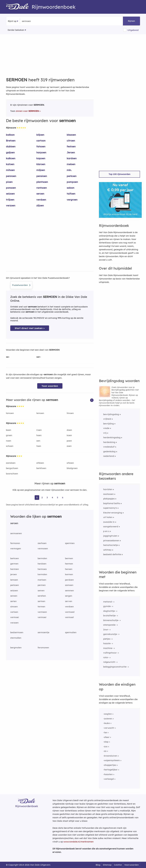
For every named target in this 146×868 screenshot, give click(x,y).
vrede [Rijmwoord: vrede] (106, 428)
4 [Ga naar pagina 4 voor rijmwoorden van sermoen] (52, 497)
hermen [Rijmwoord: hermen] (69, 564)
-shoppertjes (110, 765)
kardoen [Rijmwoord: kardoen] (72, 158)
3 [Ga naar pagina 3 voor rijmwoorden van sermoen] (47, 497)
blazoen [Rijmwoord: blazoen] (71, 135)
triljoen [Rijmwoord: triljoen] (10, 200)
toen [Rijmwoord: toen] (39, 446)
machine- (108, 648)
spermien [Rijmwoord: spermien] (70, 543)
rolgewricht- (110, 662)
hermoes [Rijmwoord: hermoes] (42, 569)
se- (8, 357)
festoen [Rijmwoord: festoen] (71, 146)
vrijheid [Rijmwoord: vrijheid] (107, 419)
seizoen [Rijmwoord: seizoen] (10, 194)
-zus (105, 746)
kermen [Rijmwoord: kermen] (69, 574)
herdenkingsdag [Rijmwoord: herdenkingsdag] (112, 437)
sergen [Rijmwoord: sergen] (69, 596)
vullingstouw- (110, 653)
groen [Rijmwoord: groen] (9, 435)
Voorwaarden (132, 865)
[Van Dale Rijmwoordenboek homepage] (19, 7)
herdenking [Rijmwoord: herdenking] (109, 442)
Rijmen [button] (131, 21)
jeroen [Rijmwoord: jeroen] (14, 574)
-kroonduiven (110, 756)
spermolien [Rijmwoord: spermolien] (71, 632)
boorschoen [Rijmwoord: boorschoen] (12, 474)
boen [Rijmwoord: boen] (9, 430)
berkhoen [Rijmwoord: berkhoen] (41, 468)
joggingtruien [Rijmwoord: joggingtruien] (110, 536)
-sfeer (106, 737)
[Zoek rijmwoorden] (36, 21)
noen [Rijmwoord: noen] (9, 441)
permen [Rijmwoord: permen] (42, 585)
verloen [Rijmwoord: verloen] (14, 612)
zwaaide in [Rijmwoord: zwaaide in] (109, 522)
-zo (105, 751)
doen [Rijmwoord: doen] (69, 430)
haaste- (107, 643)
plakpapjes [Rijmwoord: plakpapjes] (109, 499)
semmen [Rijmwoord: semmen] (69, 591)
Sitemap (107, 865)
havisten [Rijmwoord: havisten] (108, 489)
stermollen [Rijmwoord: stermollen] (16, 638)
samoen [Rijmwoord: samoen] (69, 585)
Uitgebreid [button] (133, 30)
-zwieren (108, 719)
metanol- (108, 602)
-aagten (108, 714)
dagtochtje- (109, 611)
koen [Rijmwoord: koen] (69, 435)
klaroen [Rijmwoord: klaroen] (41, 164)
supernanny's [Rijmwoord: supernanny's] (110, 508)
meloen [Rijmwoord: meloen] (71, 164)
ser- (39, 357)
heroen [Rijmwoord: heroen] (69, 569)
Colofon (118, 865)
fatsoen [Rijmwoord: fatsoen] (41, 146)
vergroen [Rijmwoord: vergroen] (72, 200)
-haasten (108, 774)
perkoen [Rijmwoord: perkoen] (72, 176)
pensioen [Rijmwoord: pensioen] (42, 176)
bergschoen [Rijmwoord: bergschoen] (12, 468)
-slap (106, 742)
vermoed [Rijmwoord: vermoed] (70, 612)
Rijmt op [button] (12, 21)
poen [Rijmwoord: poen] (69, 441)
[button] (92, 400)
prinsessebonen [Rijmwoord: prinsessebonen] (111, 540)
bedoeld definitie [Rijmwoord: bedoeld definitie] (112, 554)
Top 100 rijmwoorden (119, 174)
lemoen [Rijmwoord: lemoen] (40, 413)
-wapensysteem (111, 760)
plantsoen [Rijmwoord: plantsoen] (42, 182)
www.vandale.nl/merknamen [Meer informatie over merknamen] (78, 842)
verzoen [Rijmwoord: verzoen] (11, 205)
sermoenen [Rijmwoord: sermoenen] (16, 533)
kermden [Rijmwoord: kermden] (42, 574)
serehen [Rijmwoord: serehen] (42, 596)
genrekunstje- (110, 634)
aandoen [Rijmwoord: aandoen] (11, 463)
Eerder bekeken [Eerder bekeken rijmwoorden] (16, 30)
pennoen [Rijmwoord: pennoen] (11, 176)
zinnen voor (27, 111)
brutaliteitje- (110, 616)
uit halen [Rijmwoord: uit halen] (108, 517)
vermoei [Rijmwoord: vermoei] (15, 617)
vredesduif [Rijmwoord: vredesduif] (109, 447)
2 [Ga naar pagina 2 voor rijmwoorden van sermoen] (42, 497)
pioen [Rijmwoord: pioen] (9, 182)
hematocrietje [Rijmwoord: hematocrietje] (111, 545)
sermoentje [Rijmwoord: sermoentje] (43, 632)
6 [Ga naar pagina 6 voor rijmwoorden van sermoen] (63, 497)
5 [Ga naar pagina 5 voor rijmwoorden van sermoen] (58, 497)
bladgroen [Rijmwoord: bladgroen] (72, 468)
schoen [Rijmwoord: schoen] (10, 446)
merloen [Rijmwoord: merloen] (42, 580)
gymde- (107, 606)
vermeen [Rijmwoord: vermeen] (42, 612)
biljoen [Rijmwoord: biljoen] (40, 135)
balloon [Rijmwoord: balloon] (10, 135)
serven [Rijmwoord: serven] (69, 601)
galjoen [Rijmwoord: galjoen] (10, 152)
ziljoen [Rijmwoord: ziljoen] (40, 205)
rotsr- (106, 657)
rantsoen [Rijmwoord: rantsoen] (42, 188)
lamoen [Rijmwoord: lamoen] (10, 413)
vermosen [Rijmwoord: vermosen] (43, 548)
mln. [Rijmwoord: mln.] (69, 170)
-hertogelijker (110, 770)
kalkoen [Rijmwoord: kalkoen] (11, 158)
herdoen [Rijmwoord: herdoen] (42, 564)
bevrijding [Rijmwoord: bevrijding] (109, 424)
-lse (105, 732)
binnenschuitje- (111, 620)
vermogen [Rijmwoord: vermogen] (16, 548)
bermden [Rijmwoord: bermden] (42, 558)
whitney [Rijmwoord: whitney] (107, 550)
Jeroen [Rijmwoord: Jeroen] (71, 152)
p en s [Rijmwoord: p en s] (106, 531)
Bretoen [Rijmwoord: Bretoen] (11, 141)
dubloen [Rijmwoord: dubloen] (11, 146)
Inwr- (106, 630)
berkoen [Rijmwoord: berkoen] (15, 558)
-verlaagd (109, 779)
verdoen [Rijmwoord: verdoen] (41, 200)
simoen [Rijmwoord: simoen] (14, 607)
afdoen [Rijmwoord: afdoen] (40, 463)
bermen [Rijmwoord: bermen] (69, 558)
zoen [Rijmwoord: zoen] (69, 446)
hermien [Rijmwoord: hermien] (15, 569)
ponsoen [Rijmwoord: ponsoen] (11, 188)
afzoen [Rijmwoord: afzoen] (70, 463)
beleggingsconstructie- (115, 667)
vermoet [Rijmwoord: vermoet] (69, 617)
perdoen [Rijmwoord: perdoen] (69, 580)
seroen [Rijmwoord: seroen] (40, 194)
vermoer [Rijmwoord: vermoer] (42, 617)
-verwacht (109, 728)
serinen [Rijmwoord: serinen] (41, 601)
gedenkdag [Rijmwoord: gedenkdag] (109, 451)
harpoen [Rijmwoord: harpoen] (41, 152)
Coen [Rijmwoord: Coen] (39, 430)
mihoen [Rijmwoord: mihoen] (10, 170)
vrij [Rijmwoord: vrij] (105, 433)
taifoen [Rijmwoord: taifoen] (71, 194)
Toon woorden (50, 386)
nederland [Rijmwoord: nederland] (109, 456)
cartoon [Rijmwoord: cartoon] (41, 141)
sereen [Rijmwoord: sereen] (14, 596)
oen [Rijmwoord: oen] (38, 441)
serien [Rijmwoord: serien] (13, 601)
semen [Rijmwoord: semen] (41, 591)
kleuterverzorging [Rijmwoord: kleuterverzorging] (113, 513)
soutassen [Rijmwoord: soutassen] (108, 494)
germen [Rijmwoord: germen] (14, 564)
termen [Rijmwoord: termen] (41, 607)
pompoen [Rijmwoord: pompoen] (72, 182)
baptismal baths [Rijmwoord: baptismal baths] (112, 503)
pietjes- (107, 639)
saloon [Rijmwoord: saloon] (71, 188)
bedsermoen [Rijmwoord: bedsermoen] (17, 632)
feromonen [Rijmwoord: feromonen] (43, 648)
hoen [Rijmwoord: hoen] (39, 435)
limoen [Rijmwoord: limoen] (70, 413)
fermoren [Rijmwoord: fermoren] (15, 543)
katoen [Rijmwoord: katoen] (10, 164)
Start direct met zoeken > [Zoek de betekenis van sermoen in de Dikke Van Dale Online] (30, 328)
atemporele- (110, 625)
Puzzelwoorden (21, 285)
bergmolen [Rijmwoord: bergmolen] (16, 648)
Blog (98, 865)
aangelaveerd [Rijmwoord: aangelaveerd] (111, 526)
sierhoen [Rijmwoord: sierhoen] (42, 543)
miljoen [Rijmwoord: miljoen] (41, 170)
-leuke (107, 723)
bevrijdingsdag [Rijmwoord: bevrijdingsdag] (111, 414)
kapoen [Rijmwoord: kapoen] (41, 158)
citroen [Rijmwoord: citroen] (71, 141)
